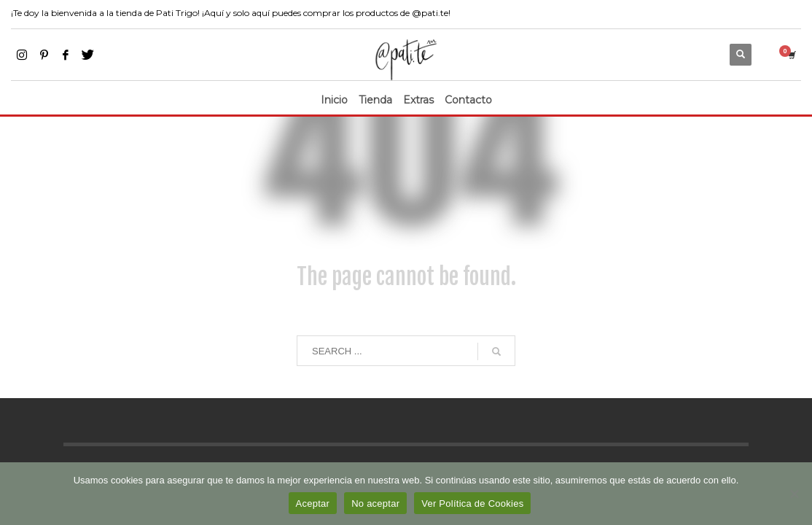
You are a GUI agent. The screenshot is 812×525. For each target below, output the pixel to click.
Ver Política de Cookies (472, 503)
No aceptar (375, 503)
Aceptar (313, 503)
